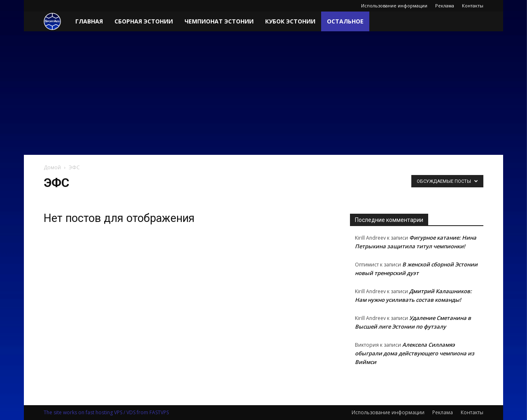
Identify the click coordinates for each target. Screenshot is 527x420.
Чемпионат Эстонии (219, 21)
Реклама (445, 6)
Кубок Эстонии (290, 21)
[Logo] (57, 22)
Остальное (345, 21)
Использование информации (394, 6)
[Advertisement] (263, 93)
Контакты (473, 6)
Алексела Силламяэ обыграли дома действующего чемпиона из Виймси (415, 353)
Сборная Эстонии (144, 21)
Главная (89, 21)
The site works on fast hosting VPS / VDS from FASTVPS (106, 412)
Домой (52, 167)
